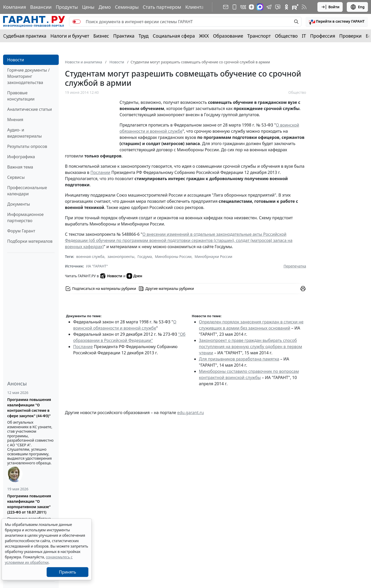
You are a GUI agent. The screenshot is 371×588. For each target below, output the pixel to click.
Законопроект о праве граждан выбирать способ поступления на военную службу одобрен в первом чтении (251, 347)
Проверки (351, 36)
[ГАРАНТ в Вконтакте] (243, 7)
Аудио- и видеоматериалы (24, 133)
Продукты (67, 7)
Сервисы (16, 177)
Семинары (127, 7)
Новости (16, 60)
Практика (124, 36)
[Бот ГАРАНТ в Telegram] (278, 7)
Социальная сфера (174, 36)
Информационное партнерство (25, 217)
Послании (100, 172)
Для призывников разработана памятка (239, 359)
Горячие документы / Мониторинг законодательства (28, 76)
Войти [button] (330, 7)
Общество (286, 36)
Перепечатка (295, 266)
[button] (337, 22)
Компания (15, 7)
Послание (83, 347)
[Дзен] (251, 7)
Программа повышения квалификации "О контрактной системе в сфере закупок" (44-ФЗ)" (29, 408)
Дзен (134, 276)
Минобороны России (173, 257)
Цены (88, 7)
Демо (105, 7)
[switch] (77, 22)
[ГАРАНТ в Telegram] (269, 7)
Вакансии (41, 7)
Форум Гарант (21, 231)
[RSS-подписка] (304, 7)
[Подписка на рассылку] (226, 7)
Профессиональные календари (27, 191)
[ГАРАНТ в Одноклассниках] (286, 7)
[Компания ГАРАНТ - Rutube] (295, 7)
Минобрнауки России (213, 257)
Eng (357, 7)
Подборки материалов (30, 241)
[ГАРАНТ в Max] (260, 7)
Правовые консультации (21, 96)
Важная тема (20, 167)
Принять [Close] (68, 572)
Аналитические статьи (29, 109)
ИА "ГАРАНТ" (97, 266)
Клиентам (196, 7)
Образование (228, 36)
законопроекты (121, 257)
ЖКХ (204, 36)
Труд (144, 36)
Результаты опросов (27, 146)
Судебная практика (25, 36)
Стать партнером (162, 7)
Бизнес (101, 36)
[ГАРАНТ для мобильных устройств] (234, 7)
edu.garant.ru (191, 413)
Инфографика (21, 157)
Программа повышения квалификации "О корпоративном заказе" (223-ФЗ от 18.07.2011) (29, 504)
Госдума (145, 257)
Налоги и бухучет (70, 36)
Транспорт (259, 36)
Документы (19, 204)
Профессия (323, 36)
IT (304, 36)
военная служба (90, 257)
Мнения (15, 120)
